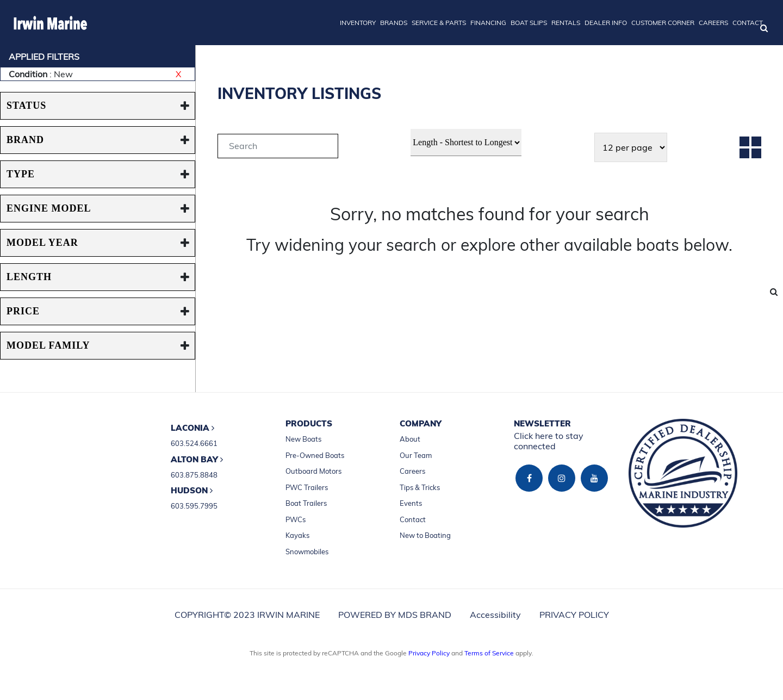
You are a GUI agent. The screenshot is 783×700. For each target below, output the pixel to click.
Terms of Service (489, 653)
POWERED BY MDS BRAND (395, 615)
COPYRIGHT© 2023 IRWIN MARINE (247, 615)
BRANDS (394, 23)
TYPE (21, 174)
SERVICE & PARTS (439, 23)
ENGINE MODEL (49, 208)
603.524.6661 (194, 443)
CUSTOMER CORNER (663, 23)
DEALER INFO (606, 23)
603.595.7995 (194, 506)
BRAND (25, 140)
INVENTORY (358, 23)
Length (29, 277)
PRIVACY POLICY (574, 615)
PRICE (23, 311)
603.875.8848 (194, 475)
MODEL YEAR (42, 243)
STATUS (26, 106)
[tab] (278, 148)
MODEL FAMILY (48, 345)
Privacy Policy (429, 653)
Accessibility (495, 615)
